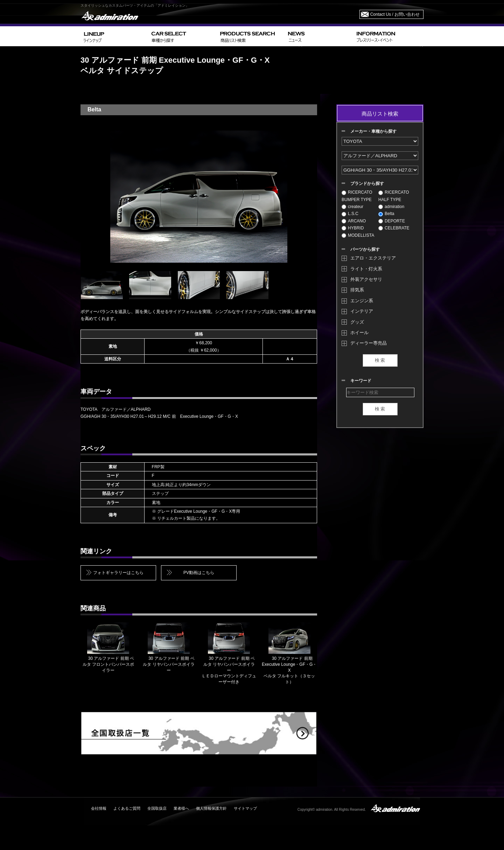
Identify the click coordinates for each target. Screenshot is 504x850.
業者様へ (181, 808)
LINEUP (115, 36)
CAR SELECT (183, 36)
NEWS (319, 36)
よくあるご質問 (127, 808)
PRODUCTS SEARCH (251, 36)
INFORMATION (388, 36)
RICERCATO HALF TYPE (394, 196)
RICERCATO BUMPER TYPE (357, 196)
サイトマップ (245, 808)
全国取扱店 (157, 808)
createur (352, 207)
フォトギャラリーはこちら (118, 573)
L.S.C (350, 214)
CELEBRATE (394, 228)
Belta (386, 214)
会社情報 (99, 808)
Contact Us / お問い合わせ (395, 14)
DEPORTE (392, 221)
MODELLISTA (358, 235)
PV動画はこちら (199, 573)
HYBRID (353, 228)
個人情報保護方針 (211, 808)
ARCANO (354, 221)
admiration (391, 207)
